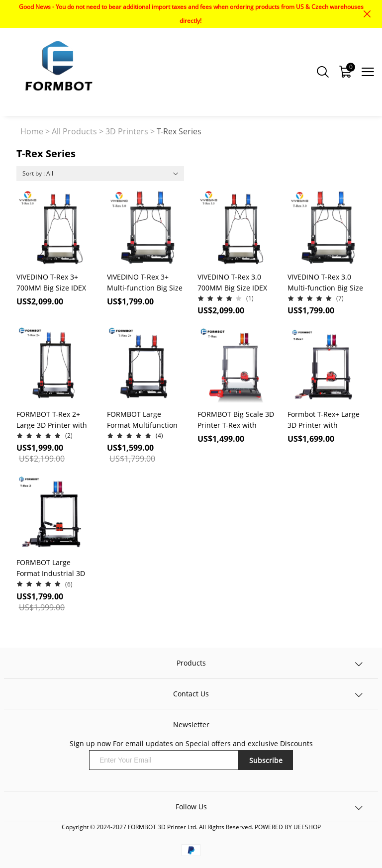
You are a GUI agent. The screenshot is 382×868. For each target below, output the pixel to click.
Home (32, 131)
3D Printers (127, 131)
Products (191, 663)
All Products (74, 131)
